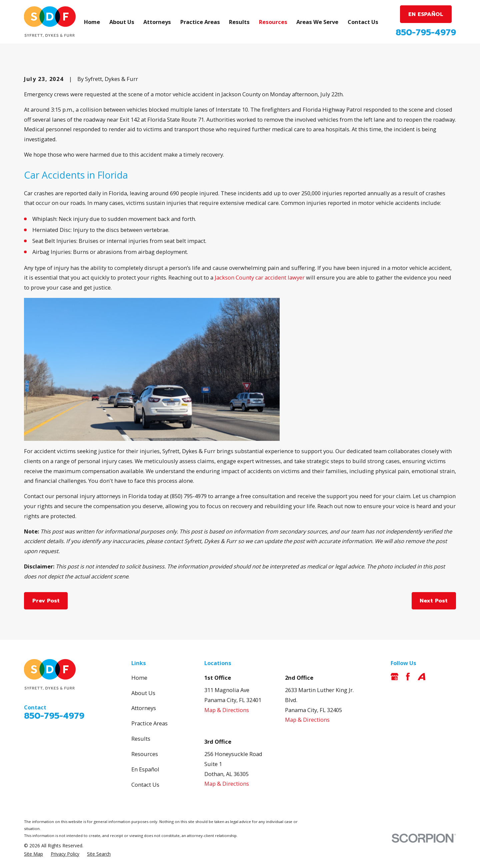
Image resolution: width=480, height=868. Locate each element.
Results (141, 739)
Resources (145, 754)
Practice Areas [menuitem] (200, 22)
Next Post (434, 601)
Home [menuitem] (92, 22)
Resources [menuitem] (273, 22)
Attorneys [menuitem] (157, 22)
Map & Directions (227, 710)
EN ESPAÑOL (426, 14)
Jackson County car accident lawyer (260, 277)
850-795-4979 (426, 32)
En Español (145, 769)
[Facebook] (408, 677)
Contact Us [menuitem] (363, 22)
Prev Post (46, 601)
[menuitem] (33, 854)
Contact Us (145, 785)
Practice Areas (149, 723)
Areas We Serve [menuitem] (317, 22)
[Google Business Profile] (394, 677)
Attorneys (144, 708)
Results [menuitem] (239, 22)
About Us (143, 693)
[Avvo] (421, 677)
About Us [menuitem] (122, 22)
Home (139, 678)
